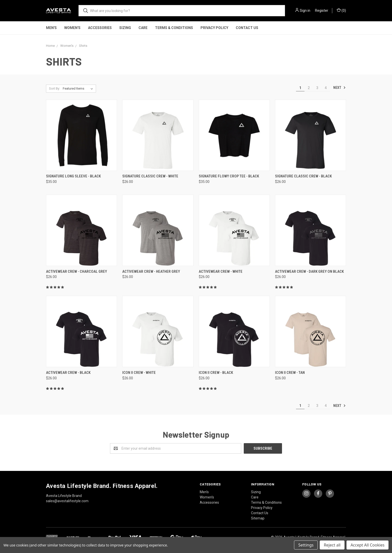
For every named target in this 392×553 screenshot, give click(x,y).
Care (143, 28)
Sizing (125, 28)
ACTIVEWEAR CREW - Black (68, 373)
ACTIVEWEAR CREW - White (221, 271)
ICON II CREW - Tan (290, 373)
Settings (306, 545)
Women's (72, 28)
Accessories (100, 28)
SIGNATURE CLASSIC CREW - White (150, 176)
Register (322, 11)
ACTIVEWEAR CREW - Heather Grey (151, 271)
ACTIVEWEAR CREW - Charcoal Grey (76, 271)
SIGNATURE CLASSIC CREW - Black (303, 176)
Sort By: (54, 88)
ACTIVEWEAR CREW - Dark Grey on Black (309, 271)
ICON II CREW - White (139, 373)
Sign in (305, 11)
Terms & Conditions (174, 28)
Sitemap (258, 518)
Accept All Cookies (367, 545)
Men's (51, 28)
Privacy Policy (214, 28)
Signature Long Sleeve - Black (73, 176)
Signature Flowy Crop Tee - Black (229, 176)
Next (339, 88)
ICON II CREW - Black (216, 373)
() (341, 10)
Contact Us (247, 28)
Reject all (332, 545)
